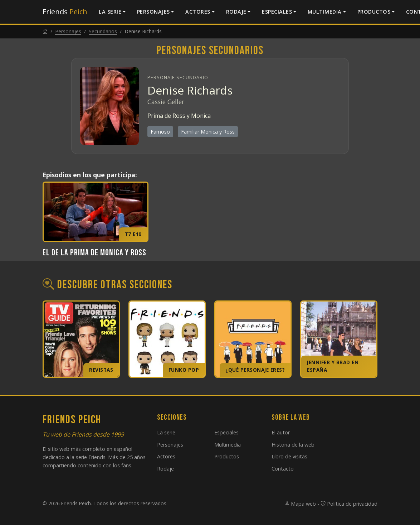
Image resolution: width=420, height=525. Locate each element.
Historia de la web (293, 445)
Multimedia (325, 12)
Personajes (153, 12)
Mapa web (300, 504)
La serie (110, 12)
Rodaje (236, 12)
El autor (281, 432)
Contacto (283, 469)
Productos (374, 12)
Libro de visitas (289, 456)
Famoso (160, 132)
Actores (198, 12)
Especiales (277, 12)
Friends (65, 12)
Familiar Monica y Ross (208, 132)
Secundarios (103, 31)
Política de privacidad (349, 504)
